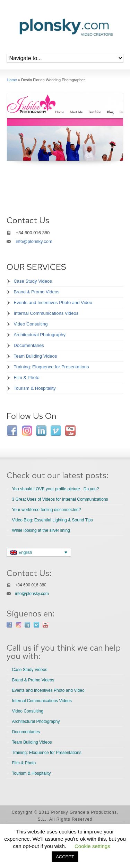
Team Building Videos (35, 356)
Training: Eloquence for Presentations (51, 367)
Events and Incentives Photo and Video (53, 303)
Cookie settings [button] (92, 846)
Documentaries (29, 345)
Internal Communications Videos (46, 313)
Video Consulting (31, 324)
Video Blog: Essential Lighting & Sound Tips (52, 520)
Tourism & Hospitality (34, 388)
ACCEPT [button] (65, 857)
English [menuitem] (25, 553)
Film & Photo (26, 378)
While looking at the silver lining (41, 530)
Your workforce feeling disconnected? (46, 510)
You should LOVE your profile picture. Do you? (55, 489)
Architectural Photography (40, 335)
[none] (39, 552)
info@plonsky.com (34, 241)
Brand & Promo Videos (36, 292)
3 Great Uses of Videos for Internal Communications (60, 499)
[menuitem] (39, 552)
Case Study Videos (33, 281)
